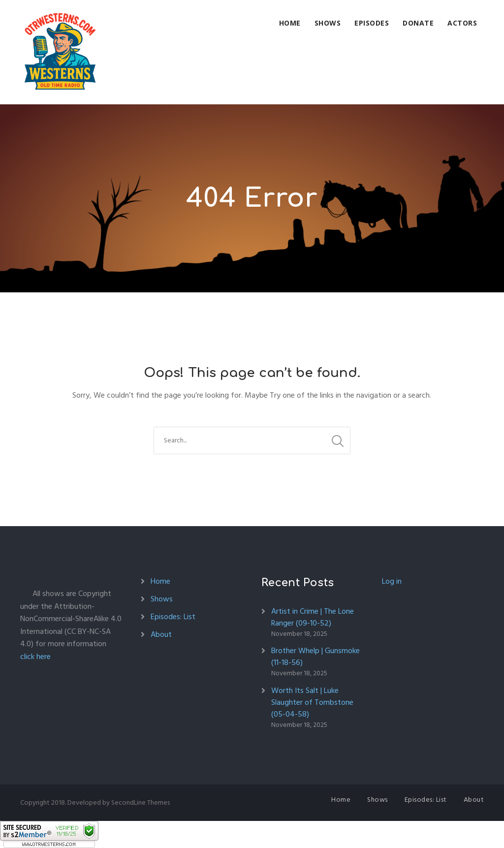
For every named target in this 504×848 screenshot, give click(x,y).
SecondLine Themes (141, 802)
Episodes (372, 23)
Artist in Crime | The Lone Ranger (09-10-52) (313, 617)
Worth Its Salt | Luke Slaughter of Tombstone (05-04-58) (312, 702)
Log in (392, 581)
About (161, 634)
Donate (418, 23)
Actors (462, 23)
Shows (328, 23)
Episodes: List (173, 617)
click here (35, 657)
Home (290, 23)
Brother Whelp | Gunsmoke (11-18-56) (315, 657)
